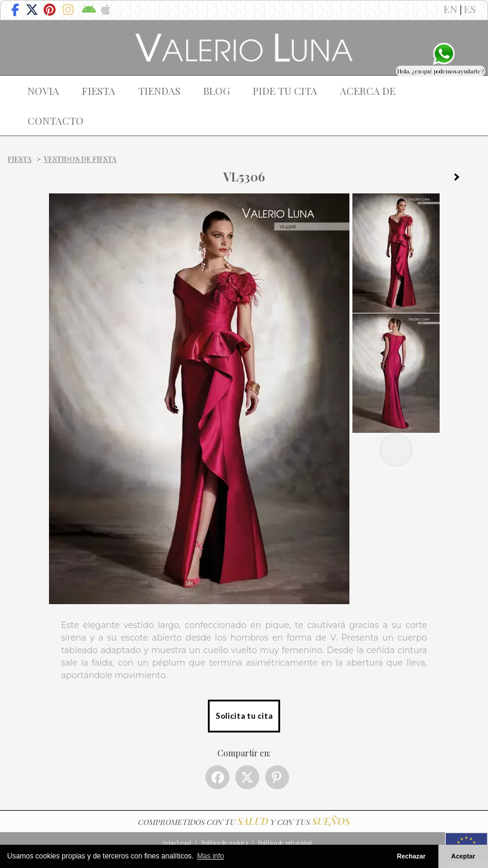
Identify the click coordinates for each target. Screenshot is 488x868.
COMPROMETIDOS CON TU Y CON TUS (244, 822)
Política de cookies (225, 842)
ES (470, 9)
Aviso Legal (177, 842)
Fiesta (20, 159)
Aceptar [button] (463, 856)
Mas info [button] (211, 856)
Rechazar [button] (411, 856)
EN (450, 9)
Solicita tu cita (244, 716)
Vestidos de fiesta (80, 159)
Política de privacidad (285, 842)
